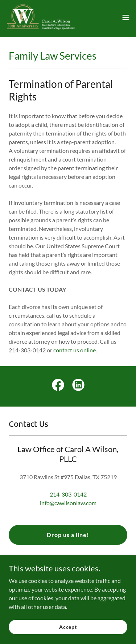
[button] (126, 17)
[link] (41, 17)
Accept (68, 627)
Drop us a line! (68, 535)
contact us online (75, 350)
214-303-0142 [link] (68, 494)
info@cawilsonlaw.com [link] (68, 503)
